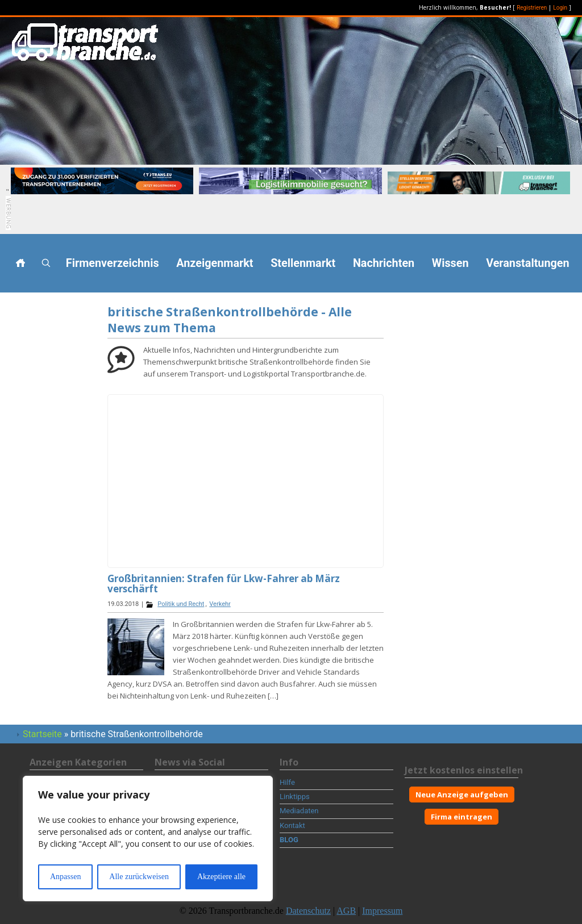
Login (560, 8)
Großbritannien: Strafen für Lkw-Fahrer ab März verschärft (224, 584)
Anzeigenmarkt (215, 263)
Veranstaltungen (527, 263)
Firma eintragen (462, 817)
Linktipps (295, 797)
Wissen (450, 263)
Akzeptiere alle (221, 877)
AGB (346, 911)
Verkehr (220, 604)
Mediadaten (299, 811)
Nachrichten (384, 263)
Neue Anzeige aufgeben (462, 795)
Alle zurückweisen (139, 877)
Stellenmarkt (303, 263)
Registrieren (532, 8)
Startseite (42, 734)
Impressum (382, 911)
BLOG (289, 840)
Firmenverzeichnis (113, 263)
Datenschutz (308, 911)
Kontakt (292, 825)
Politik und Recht (181, 604)
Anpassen (65, 877)
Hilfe (287, 782)
